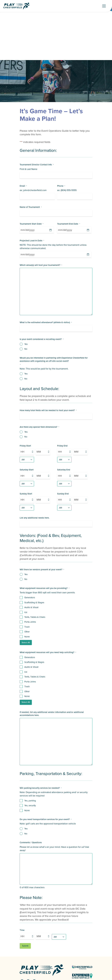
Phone (61, 186)
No (26, 349)
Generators (30, 598)
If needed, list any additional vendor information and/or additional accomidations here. (52, 714)
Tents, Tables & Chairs (35, 617)
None (27, 637)
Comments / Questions (31, 843)
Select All (26, 643)
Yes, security (30, 806)
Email (23, 186)
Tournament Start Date (32, 224)
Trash (27, 627)
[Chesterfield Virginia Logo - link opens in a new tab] (82, 967)
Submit (25, 946)
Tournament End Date (69, 224)
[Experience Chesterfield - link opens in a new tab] (82, 976)
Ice (26, 612)
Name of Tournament (31, 207)
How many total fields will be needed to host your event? (48, 410)
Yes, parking (30, 801)
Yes (26, 344)
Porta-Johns (30, 622)
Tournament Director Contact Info (37, 165)
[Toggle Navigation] (105, 6)
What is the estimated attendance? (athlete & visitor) (46, 322)
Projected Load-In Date (32, 241)
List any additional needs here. (35, 518)
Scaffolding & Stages (34, 603)
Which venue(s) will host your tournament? (41, 265)
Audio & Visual (31, 607)
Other (27, 632)
